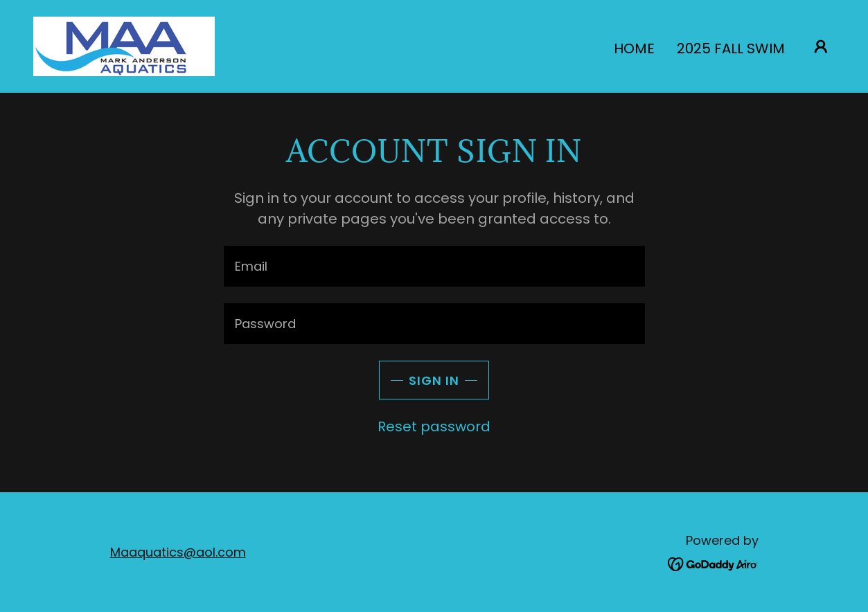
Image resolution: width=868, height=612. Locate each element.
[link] (124, 45)
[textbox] (434, 266)
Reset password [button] (434, 426)
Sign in (434, 380)
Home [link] (634, 48)
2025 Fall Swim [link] (731, 48)
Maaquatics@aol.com (178, 552)
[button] (821, 46)
